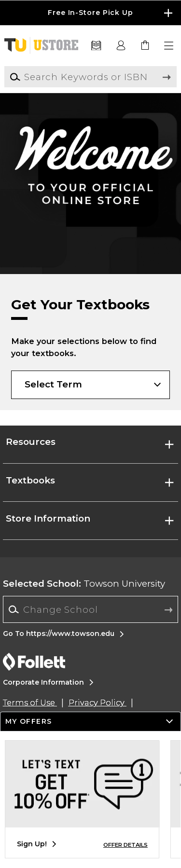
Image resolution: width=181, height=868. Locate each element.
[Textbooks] (96, 46)
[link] (145, 46)
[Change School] (90, 609)
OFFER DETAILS (125, 845)
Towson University (84, 584)
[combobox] (90, 609)
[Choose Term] (90, 385)
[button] (169, 46)
